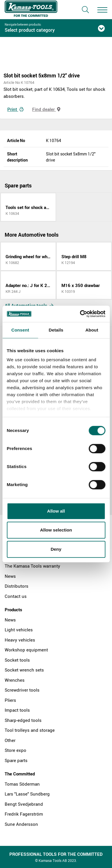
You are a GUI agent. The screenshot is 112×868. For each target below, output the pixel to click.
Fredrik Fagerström (24, 814)
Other (10, 740)
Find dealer (46, 109)
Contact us (16, 596)
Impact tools (17, 710)
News (10, 576)
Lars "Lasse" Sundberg (27, 794)
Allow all (56, 511)
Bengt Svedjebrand (24, 804)
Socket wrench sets (24, 670)
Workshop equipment (26, 650)
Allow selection (56, 530)
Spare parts (16, 760)
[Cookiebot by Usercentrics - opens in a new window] (80, 314)
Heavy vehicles (20, 640)
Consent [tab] (20, 330)
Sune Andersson (21, 824)
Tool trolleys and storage (30, 730)
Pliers (10, 700)
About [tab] (92, 330)
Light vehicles (19, 630)
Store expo (15, 750)
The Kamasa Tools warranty (32, 566)
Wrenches (15, 680)
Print (15, 109)
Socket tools (17, 660)
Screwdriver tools (22, 690)
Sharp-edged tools (23, 720)
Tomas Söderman (22, 784)
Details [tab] (56, 330)
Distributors (17, 586)
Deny (56, 549)
